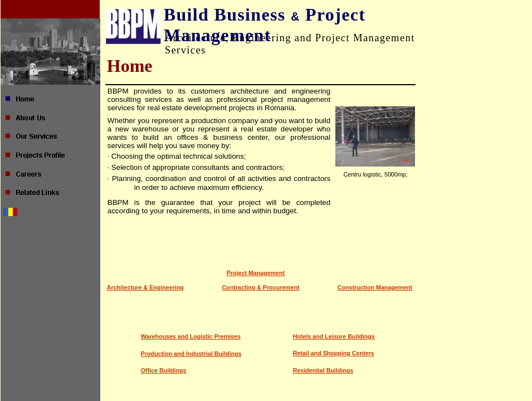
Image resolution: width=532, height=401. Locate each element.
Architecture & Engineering (145, 287)
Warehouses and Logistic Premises (191, 336)
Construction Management (375, 287)
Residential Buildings (323, 370)
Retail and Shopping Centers (334, 353)
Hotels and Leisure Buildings (334, 336)
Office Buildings (164, 370)
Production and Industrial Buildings (191, 354)
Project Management (256, 273)
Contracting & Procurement (260, 287)
